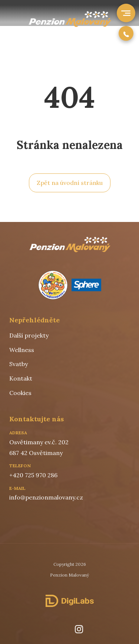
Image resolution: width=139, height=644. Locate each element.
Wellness (22, 350)
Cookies (20, 393)
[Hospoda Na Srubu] (69, 25)
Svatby (19, 364)
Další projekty (29, 335)
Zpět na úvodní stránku (70, 183)
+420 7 (19, 475)
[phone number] (126, 33)
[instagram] (79, 629)
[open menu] (125, 13)
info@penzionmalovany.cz (46, 497)
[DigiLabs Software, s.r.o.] (70, 601)
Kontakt (21, 378)
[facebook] (59, 629)
